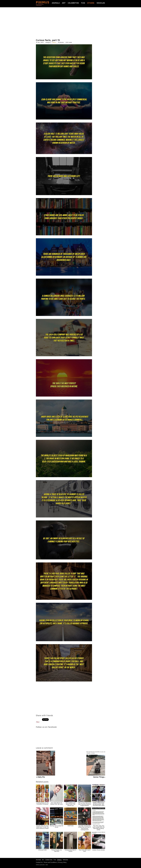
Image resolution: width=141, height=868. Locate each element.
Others (91, 3)
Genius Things (99, 777)
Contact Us (39, 862)
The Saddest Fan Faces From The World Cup (70, 804)
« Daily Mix (41, 777)
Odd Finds (71, 826)
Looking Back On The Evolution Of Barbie (42, 803)
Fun (83, 3)
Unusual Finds (42, 850)
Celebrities (73, 3)
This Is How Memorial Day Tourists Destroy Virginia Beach (85, 804)
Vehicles (101, 3)
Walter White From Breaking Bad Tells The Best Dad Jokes (99, 804)
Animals (56, 3)
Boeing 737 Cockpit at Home (56, 826)
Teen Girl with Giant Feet (85, 851)
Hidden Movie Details (99, 850)
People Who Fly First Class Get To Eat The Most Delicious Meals (42, 827)
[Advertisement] (70, 23)
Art (64, 3)
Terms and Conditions (50, 862)
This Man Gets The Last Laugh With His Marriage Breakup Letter (99, 828)
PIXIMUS (43, 2)
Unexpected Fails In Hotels (70, 851)
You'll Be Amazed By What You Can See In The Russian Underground (85, 828)
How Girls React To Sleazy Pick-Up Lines (57, 803)
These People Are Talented (57, 851)
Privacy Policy (62, 862)
